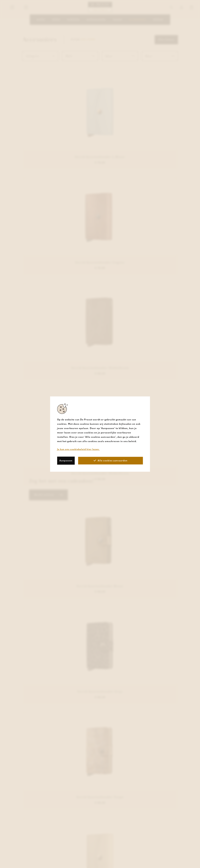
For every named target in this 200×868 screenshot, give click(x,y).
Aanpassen (66, 460)
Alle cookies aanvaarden (110, 460)
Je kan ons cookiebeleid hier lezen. (78, 449)
